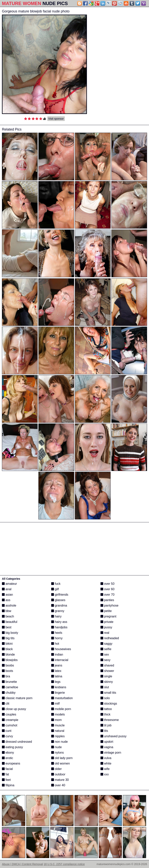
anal (7, 589)
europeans (11, 763)
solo (105, 698)
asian (7, 595)
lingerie (58, 693)
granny (58, 611)
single (106, 676)
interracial (60, 660)
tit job (106, 725)
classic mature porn (17, 698)
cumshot (10, 725)
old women (61, 763)
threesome (110, 720)
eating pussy (12, 747)
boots (8, 671)
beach (8, 616)
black (7, 649)
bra (6, 676)
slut (105, 687)
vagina (107, 747)
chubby (9, 693)
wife (105, 769)
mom (56, 720)
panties (107, 600)
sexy (105, 660)
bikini (7, 644)
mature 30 (60, 780)
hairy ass (59, 622)
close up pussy (14, 709)
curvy (7, 736)
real (105, 633)
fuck (56, 584)
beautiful (10, 622)
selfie (106, 649)
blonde (8, 655)
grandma (59, 605)
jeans (57, 665)
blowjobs (10, 660)
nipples (58, 736)
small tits (108, 693)
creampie (10, 720)
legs (56, 682)
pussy (106, 627)
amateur (9, 584)
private (107, 622)
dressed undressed (17, 742)
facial (7, 769)
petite (106, 611)
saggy (106, 644)
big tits (8, 638)
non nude (59, 742)
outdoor (58, 774)
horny (57, 638)
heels (57, 633)
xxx (105, 774)
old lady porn (62, 758)
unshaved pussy (113, 736)
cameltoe (10, 687)
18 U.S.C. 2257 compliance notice (64, 864)
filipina (8, 785)
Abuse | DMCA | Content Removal (22, 864)
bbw (7, 611)
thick (105, 714)
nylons (58, 753)
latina (57, 676)
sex (105, 655)
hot (55, 644)
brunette (9, 682)
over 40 (58, 785)
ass (6, 600)
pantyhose (109, 605)
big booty (10, 633)
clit (6, 704)
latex (56, 671)
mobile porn (61, 709)
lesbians (59, 687)
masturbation (62, 698)
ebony (8, 753)
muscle (58, 725)
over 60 (107, 589)
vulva (106, 758)
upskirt (107, 742)
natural (58, 731)
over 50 (107, 584)
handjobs (59, 627)
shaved (107, 665)
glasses (58, 600)
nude (56, 747)
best (7, 627)
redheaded (110, 638)
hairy (56, 616)
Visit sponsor (56, 119)
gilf (55, 589)
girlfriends (60, 595)
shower (107, 671)
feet (6, 780)
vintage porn (111, 753)
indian (57, 655)
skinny (107, 682)
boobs (8, 665)
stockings (109, 704)
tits (104, 731)
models (58, 714)
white (106, 763)
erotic (8, 758)
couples (9, 714)
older (56, 769)
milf (55, 704)
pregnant (108, 616)
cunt (7, 731)
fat (5, 774)
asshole (9, 605)
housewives (61, 649)
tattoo (106, 709)
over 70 (107, 595)
